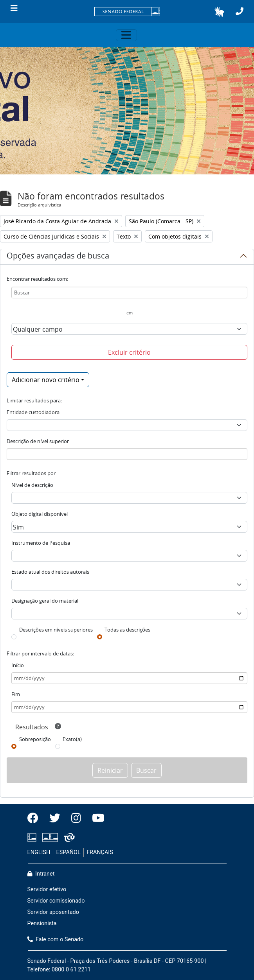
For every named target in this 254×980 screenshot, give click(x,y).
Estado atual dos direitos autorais (50, 572)
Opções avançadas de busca (58, 257)
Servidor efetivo (47, 889)
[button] (219, 12)
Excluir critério (129, 352)
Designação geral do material (45, 601)
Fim (16, 694)
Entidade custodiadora (33, 412)
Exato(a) (72, 739)
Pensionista (42, 923)
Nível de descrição (32, 485)
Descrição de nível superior (38, 441)
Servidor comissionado (56, 901)
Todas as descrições (127, 630)
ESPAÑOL (68, 852)
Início (18, 665)
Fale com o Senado (56, 940)
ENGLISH (39, 852)
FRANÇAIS (100, 852)
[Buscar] (129, 293)
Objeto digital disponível (40, 514)
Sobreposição (35, 739)
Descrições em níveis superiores (56, 630)
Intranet (41, 874)
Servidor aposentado (53, 912)
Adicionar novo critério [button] (46, 380)
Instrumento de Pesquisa (41, 543)
